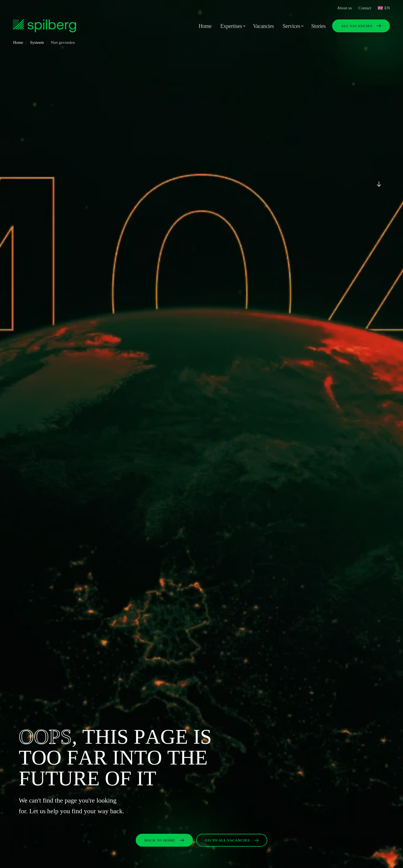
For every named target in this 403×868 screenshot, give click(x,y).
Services (292, 26)
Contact (365, 8)
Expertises (231, 26)
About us (345, 8)
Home (205, 26)
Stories (318, 26)
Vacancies (263, 26)
